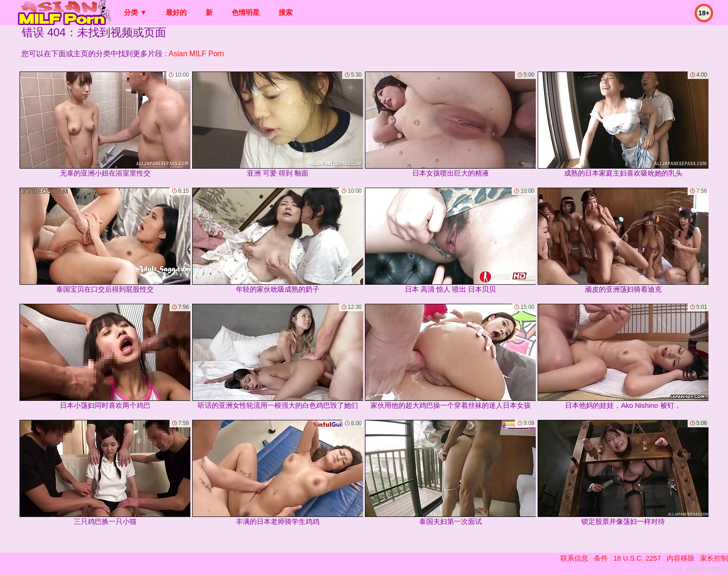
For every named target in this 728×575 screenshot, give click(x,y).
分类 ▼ (135, 12)
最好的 (176, 12)
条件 (601, 558)
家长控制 (714, 558)
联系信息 (574, 558)
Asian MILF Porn (196, 54)
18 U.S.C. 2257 (637, 558)
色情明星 (246, 12)
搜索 (286, 12)
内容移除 (681, 558)
